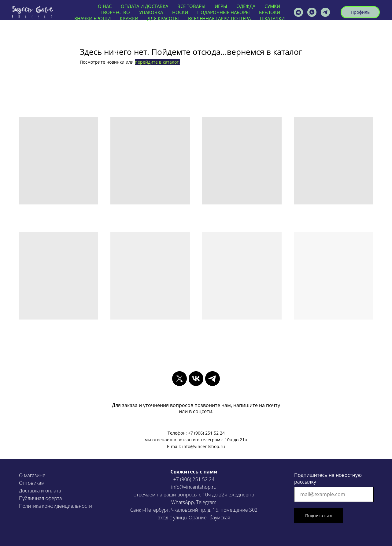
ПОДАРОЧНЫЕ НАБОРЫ (224, 12)
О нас (105, 6)
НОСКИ (180, 12)
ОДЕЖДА (246, 6)
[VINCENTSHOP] (325, 12)
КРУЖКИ (129, 18)
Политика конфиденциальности (55, 506)
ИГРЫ (221, 6)
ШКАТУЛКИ (272, 18)
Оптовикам (32, 483)
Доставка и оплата (40, 491)
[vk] (196, 379)
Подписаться (319, 516)
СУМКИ (272, 6)
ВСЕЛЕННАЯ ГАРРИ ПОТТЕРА (219, 18)
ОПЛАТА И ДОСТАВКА (144, 6)
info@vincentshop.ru (194, 487)
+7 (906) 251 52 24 (194, 479)
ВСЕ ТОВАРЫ (191, 6)
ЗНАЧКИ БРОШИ (92, 18)
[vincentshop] (298, 12)
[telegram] (213, 379)
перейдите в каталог (157, 62)
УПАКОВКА (151, 12)
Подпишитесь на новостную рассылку (328, 478)
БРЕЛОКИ (270, 12)
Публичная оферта (40, 498)
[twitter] (179, 379)
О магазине (32, 475)
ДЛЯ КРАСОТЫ (163, 18)
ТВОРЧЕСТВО (115, 12)
